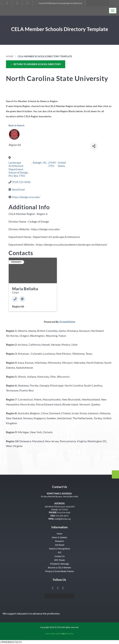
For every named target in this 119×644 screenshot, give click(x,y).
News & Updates (60, 537)
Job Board (60, 545)
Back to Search (16, 125)
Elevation (69, 634)
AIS (60, 552)
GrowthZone (67, 322)
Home (10, 56)
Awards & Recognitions (60, 549)
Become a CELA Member (60, 568)
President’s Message (60, 564)
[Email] (22, 299)
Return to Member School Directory (36, 64)
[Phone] (15, 299)
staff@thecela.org (63, 519)
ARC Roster (59, 560)
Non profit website (54, 634)
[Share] (94, 146)
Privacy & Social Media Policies (60, 571)
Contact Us (60, 556)
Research (60, 541)
